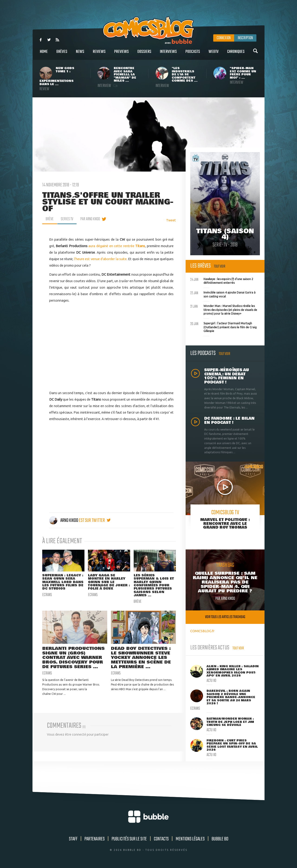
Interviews (168, 54)
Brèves (62, 54)
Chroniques (236, 54)
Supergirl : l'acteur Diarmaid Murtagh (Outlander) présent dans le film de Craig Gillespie (223, 327)
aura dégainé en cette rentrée (117, 246)
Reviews (99, 54)
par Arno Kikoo (90, 219)
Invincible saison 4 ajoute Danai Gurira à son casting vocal (223, 294)
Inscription (245, 38)
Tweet (171, 220)
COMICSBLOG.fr (202, 631)
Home (44, 54)
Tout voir (220, 266)
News (80, 54)
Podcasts (193, 54)
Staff (73, 839)
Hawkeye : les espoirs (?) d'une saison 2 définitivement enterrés (222, 281)
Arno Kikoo (64, 520)
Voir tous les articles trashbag (225, 617)
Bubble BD (220, 839)
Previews (121, 54)
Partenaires (95, 839)
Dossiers (144, 54)
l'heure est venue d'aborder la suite (100, 259)
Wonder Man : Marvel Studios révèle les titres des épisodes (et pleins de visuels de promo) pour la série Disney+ (224, 309)
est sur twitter (95, 520)
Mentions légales (190, 839)
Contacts (161, 839)
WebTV (214, 54)
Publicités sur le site (129, 839)
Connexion (224, 38)
